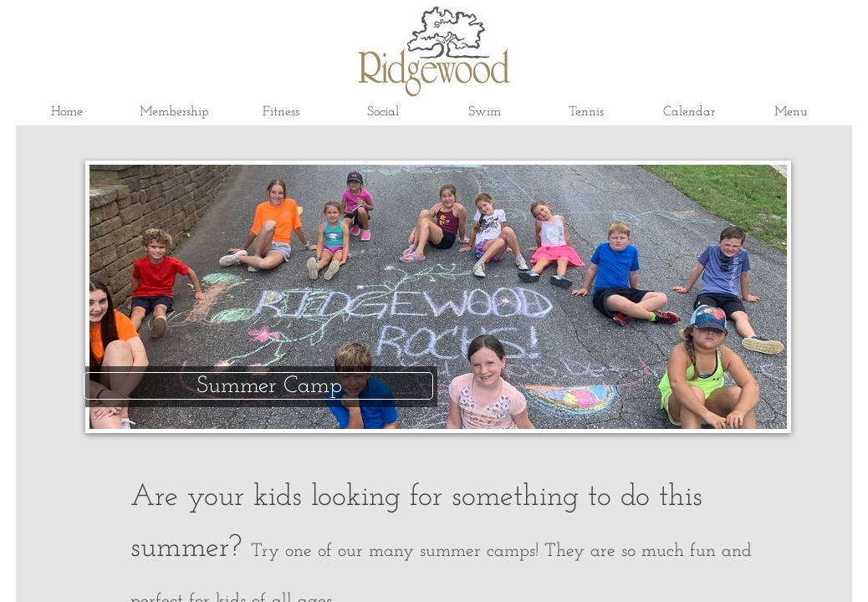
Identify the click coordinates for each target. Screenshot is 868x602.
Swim (485, 112)
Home (67, 112)
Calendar (689, 112)
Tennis (586, 112)
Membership (174, 112)
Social (383, 112)
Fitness (281, 112)
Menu (791, 112)
